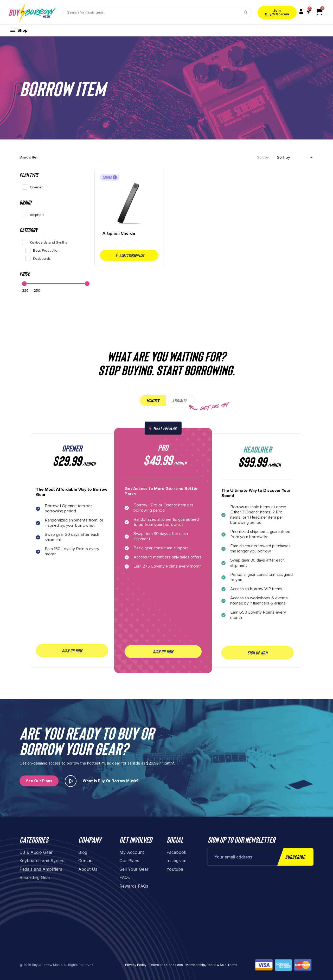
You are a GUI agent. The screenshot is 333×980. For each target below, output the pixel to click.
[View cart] (319, 12)
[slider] (24, 284)
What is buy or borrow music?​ (111, 781)
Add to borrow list (129, 255)
